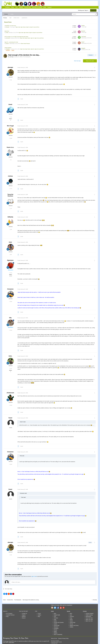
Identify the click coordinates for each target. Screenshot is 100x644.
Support (49, 7)
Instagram (52, 608)
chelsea (10, 176)
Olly (10, 318)
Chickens (17, 4)
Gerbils (55, 624)
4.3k (11, 117)
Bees (55, 613)
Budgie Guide (57, 615)
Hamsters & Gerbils (37, 7)
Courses (85, 611)
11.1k (11, 189)
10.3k (11, 330)
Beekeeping (88, 616)
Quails (55, 631)
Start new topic (77, 61)
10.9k (11, 405)
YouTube (61, 608)
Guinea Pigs (34, 4)
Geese (71, 621)
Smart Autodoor (8, 48)
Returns (24, 618)
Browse (6, 15)
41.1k (11, 273)
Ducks (55, 621)
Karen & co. (10, 147)
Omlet (9, 4)
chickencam (10, 393)
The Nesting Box (27, 57)
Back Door (7, 31)
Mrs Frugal (10, 126)
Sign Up (93, 10)
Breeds (69, 611)
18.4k (11, 301)
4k (11, 160)
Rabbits (30, 4)
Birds (43, 4)
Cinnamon (10, 289)
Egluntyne (10, 260)
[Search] (80, 14)
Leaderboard (24, 18)
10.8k (11, 138)
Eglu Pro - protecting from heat (11, 42)
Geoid (10, 104)
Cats (25, 4)
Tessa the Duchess (10, 195)
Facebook (58, 608)
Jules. (10, 356)
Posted (23, 68)
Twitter (55, 608)
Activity (12, 14)
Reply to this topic (90, 61)
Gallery (40, 615)
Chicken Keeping (90, 613)
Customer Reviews (10, 615)
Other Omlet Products (25, 44)
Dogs (21, 4)
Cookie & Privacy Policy (63, 638)
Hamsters (56, 627)
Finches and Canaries (59, 622)
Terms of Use (54, 638)
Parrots (55, 630)
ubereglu (10, 67)
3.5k (11, 229)
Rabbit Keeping (89, 615)
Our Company (9, 613)
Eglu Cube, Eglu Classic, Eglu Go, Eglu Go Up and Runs (28, 27)
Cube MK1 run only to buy (10, 26)
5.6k (11, 80)
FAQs (7, 616)
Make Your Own (89, 619)
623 (11, 255)
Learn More (11, 642)
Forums (5, 18)
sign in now (34, 576)
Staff (10, 18)
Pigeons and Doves (74, 625)
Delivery (24, 616)
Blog (39, 616)
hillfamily (10, 217)
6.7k (11, 369)
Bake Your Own (89, 621)
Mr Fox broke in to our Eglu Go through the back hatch (16, 37)
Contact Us (24, 613)
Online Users (17, 18)
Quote (22, 99)
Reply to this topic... (16, 582)
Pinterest (64, 608)
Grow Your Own (89, 618)
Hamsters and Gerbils (38, 4)
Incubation (56, 628)
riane (10, 242)
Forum (39, 613)
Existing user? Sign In (84, 10)
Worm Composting (58, 634)
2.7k (11, 208)
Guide (52, 611)
